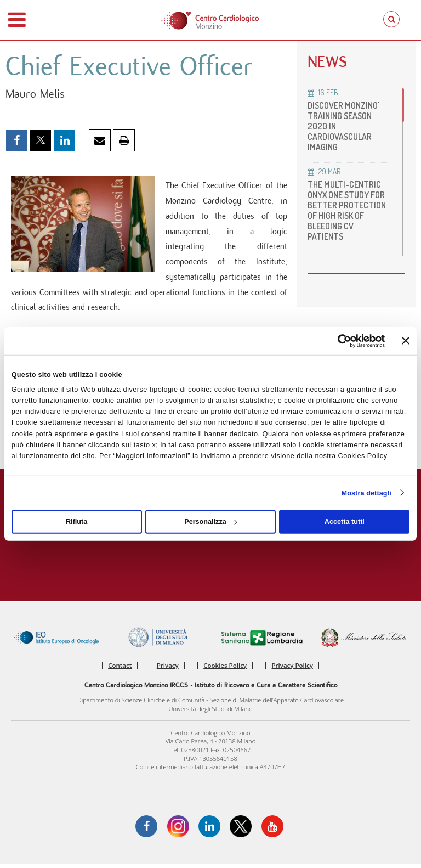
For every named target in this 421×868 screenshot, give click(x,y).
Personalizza (211, 522)
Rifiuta (76, 522)
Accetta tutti (345, 522)
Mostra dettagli (366, 493)
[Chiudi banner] (406, 341)
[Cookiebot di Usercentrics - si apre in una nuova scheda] (337, 340)
